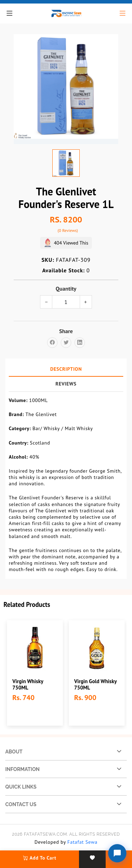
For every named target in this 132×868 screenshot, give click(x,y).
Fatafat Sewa (82, 842)
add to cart (40, 858)
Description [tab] (66, 369)
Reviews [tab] (66, 384)
